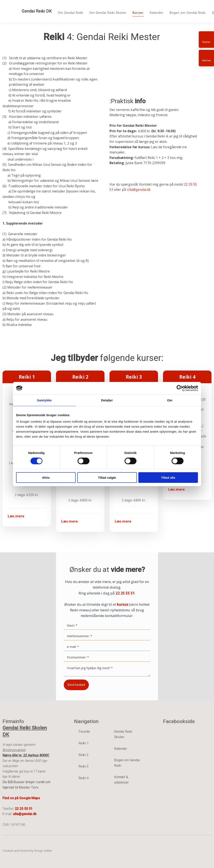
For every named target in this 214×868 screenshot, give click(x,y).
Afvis (46, 478)
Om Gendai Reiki (71, 13)
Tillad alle (168, 478)
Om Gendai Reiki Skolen (108, 13)
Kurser (138, 13)
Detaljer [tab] (107, 400)
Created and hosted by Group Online (27, 851)
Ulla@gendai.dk (139, 190)
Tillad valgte (107, 478)
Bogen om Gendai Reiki (188, 13)
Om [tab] (170, 400)
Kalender (157, 13)
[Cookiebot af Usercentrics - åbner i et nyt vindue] (180, 388)
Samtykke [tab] (44, 400)
